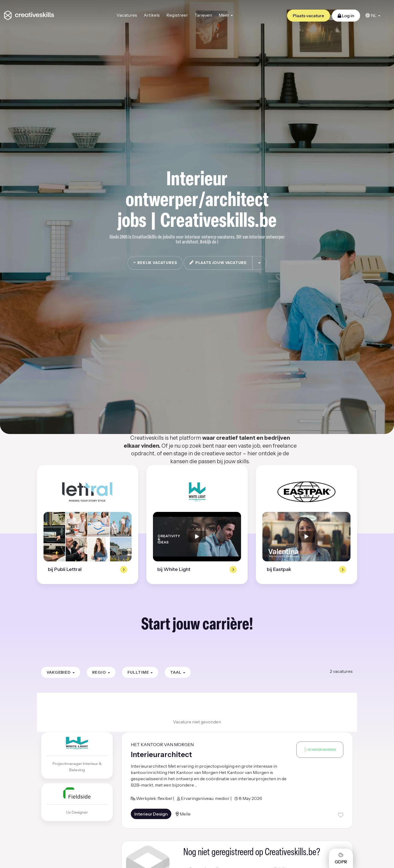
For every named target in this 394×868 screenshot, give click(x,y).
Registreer (177, 15)
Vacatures (127, 15)
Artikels (152, 15)
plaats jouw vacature (218, 263)
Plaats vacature (308, 16)
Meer (226, 15)
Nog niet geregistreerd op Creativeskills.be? (252, 853)
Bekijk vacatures (155, 263)
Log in (346, 16)
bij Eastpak (279, 569)
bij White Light (174, 569)
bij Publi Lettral (65, 569)
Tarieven (203, 15)
